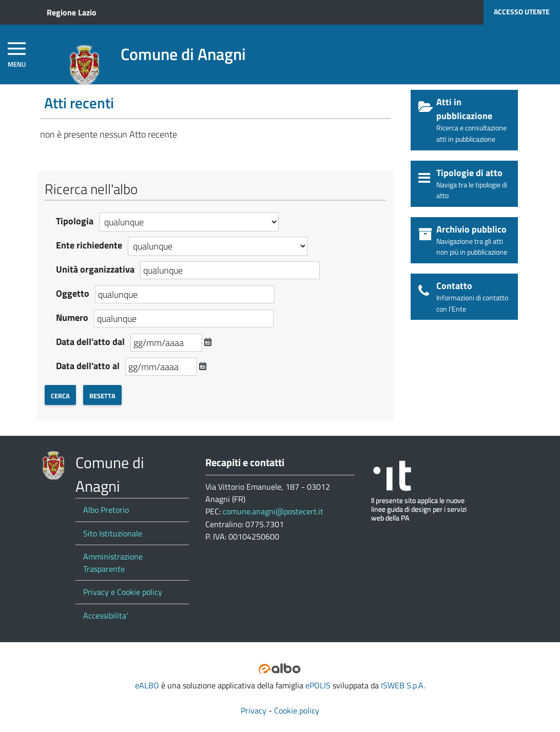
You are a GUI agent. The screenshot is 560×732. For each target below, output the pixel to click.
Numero (72, 317)
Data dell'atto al (88, 366)
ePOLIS (318, 685)
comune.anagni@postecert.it (273, 511)
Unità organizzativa (95, 269)
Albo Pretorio (106, 510)
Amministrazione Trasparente (113, 563)
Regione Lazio (72, 12)
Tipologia (75, 221)
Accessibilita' (105, 615)
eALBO (147, 685)
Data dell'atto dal (90, 342)
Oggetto (73, 293)
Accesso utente (522, 12)
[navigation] (17, 55)
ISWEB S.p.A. (403, 685)
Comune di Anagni (183, 54)
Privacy (254, 710)
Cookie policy (297, 710)
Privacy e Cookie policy (123, 592)
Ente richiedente (89, 245)
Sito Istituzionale (113, 533)
